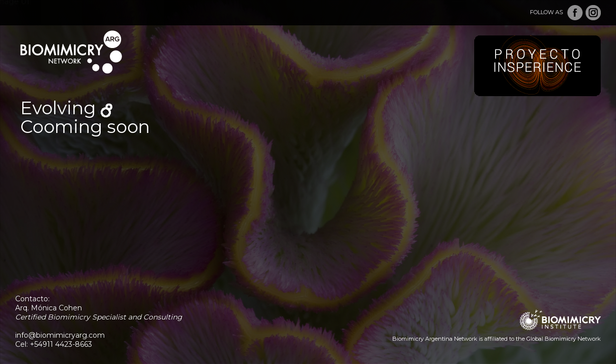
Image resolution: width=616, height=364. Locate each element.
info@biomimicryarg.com (60, 335)
